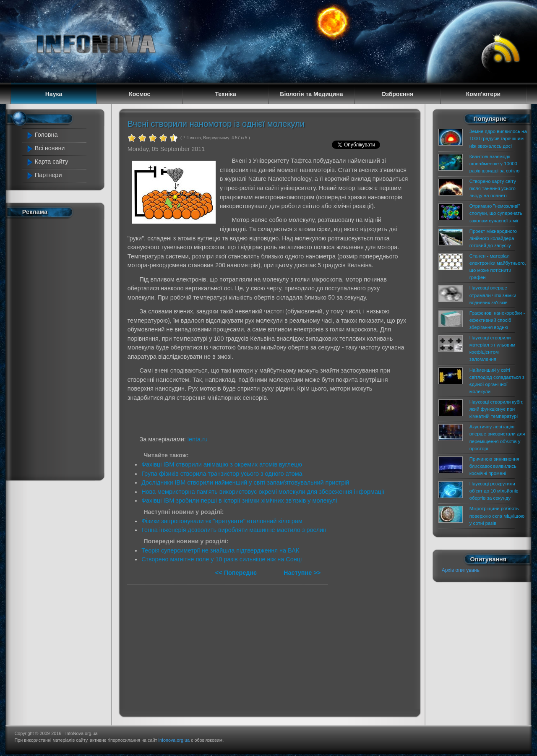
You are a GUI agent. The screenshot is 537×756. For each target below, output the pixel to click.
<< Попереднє (237, 573)
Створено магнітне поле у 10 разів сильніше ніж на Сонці (222, 559)
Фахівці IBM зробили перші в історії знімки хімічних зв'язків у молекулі (239, 501)
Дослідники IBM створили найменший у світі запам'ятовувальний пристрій (245, 482)
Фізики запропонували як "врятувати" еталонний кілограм (222, 521)
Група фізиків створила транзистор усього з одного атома (222, 474)
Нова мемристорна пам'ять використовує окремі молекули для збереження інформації (263, 492)
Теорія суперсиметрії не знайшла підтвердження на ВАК (220, 550)
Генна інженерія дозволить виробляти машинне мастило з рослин (234, 530)
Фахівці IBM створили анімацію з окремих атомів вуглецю (222, 464)
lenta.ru (198, 439)
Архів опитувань (461, 570)
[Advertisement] (60, 347)
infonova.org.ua (174, 740)
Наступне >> (302, 573)
